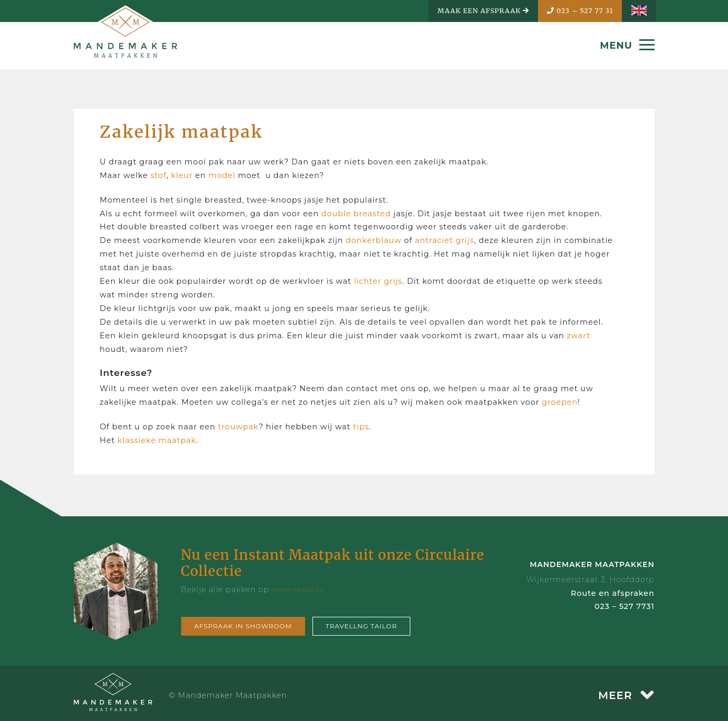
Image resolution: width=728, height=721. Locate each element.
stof (159, 175)
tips (361, 427)
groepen (559, 402)
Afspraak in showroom (243, 626)
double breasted (356, 214)
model (222, 175)
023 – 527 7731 (625, 606)
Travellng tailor (361, 626)
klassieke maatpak (156, 440)
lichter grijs (378, 281)
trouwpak (238, 427)
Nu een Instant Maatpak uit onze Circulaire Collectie (333, 563)
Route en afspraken (613, 593)
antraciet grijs (445, 240)
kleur (182, 175)
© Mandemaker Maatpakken (228, 695)
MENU (627, 46)
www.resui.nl (298, 590)
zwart (579, 336)
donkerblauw (374, 240)
